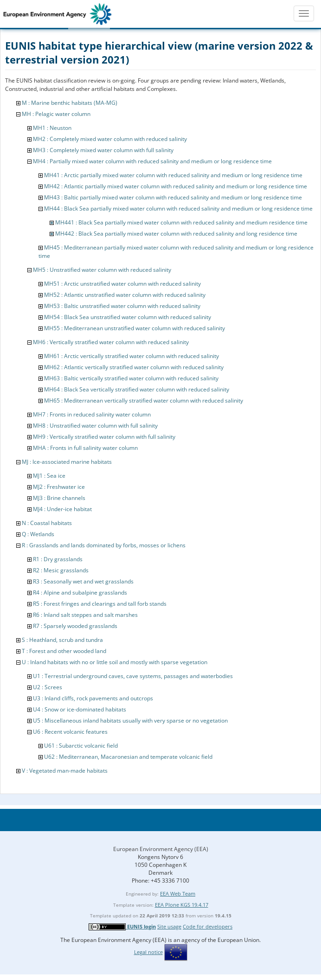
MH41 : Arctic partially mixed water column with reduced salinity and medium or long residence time (173, 175)
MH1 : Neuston (52, 128)
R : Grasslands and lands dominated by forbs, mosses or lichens (104, 545)
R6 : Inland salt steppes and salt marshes (85, 615)
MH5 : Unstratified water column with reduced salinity (102, 270)
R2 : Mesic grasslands (61, 570)
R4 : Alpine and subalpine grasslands (80, 592)
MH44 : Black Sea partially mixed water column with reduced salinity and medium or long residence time (178, 208)
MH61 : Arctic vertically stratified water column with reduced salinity (132, 356)
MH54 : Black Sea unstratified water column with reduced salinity (128, 317)
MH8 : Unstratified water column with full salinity (95, 426)
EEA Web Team (178, 894)
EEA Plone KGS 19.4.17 (182, 905)
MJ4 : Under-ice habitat (62, 509)
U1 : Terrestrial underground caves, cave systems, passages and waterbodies (133, 676)
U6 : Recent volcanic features (70, 732)
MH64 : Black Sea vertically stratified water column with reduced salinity (137, 389)
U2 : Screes (48, 687)
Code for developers (208, 926)
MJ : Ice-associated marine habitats (67, 462)
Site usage (169, 926)
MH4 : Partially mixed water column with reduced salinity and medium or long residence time (152, 161)
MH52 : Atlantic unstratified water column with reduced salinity (125, 295)
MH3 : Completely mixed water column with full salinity (103, 150)
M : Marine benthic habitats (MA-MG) (70, 103)
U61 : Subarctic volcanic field (81, 746)
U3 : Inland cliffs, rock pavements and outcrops (93, 698)
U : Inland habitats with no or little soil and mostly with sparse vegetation (115, 662)
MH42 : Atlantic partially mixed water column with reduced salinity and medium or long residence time (176, 186)
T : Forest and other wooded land (64, 651)
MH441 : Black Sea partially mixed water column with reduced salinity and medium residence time (181, 222)
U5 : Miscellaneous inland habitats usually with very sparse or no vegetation (130, 721)
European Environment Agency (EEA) (161, 849)
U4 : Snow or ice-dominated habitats (80, 709)
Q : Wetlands (38, 534)
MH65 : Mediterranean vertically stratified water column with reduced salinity (144, 400)
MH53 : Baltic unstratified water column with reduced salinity (122, 306)
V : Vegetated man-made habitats (65, 771)
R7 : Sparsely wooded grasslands (75, 626)
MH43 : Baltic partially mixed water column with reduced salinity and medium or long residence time (173, 197)
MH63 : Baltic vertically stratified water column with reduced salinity (131, 378)
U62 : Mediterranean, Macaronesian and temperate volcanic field (128, 757)
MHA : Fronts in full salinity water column (85, 448)
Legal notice (148, 952)
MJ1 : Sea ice (49, 476)
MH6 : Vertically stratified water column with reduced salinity (111, 342)
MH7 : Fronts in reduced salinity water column (92, 414)
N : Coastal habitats (47, 523)
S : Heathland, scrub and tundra (62, 640)
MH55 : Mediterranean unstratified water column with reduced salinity (135, 328)
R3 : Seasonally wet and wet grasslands (83, 581)
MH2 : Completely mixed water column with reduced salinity (110, 139)
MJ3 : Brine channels (59, 498)
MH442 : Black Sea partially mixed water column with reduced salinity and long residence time (176, 234)
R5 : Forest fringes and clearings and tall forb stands (100, 604)
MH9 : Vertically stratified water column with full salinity (104, 437)
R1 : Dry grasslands (58, 559)
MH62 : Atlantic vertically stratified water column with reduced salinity (134, 367)
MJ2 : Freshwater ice (59, 487)
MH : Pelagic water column (56, 114)
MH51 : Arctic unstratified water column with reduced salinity (122, 284)
